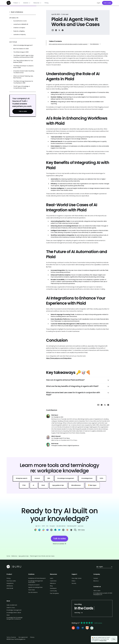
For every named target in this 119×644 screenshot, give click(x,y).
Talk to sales (107, 3)
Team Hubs (32, 590)
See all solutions (33, 592)
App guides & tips (24, 556)
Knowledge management (14, 610)
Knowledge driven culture (14, 613)
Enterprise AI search (34, 585)
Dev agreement (23, 637)
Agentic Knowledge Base (35, 587)
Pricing (46, 3)
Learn (52, 578)
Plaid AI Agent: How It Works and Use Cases (42, 556)
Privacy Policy (103, 641)
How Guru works (11, 581)
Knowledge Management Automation (36, 582)
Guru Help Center (77, 578)
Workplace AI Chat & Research (37, 578)
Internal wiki (10, 588)
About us (96, 581)
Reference (14, 556)
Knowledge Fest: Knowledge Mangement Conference (15, 618)
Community (53, 591)
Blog (51, 586)
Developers (53, 588)
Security (74, 583)
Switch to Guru (11, 608)
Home (8, 556)
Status (73, 581)
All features (10, 586)
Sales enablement (12, 605)
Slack (8, 615)
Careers (96, 578)
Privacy (32, 637)
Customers (53, 581)
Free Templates (54, 593)
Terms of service (11, 637)
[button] (17, 3)
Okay (114, 639)
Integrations (10, 583)
